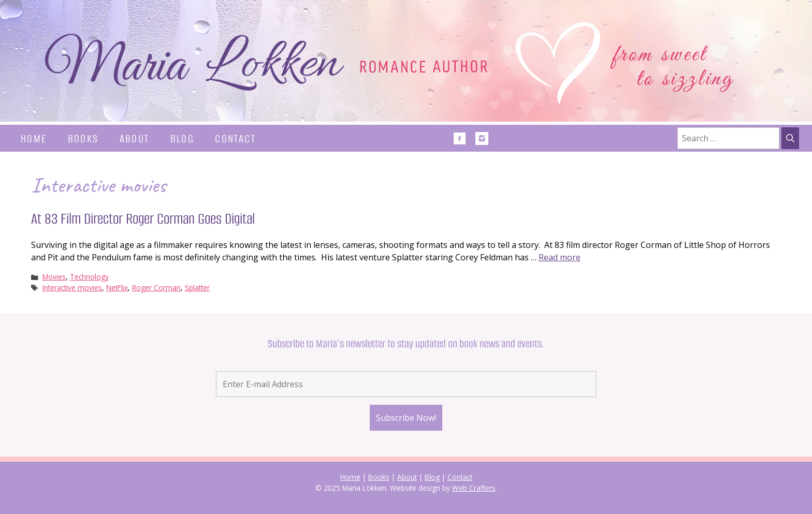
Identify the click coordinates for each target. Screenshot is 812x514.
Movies (54, 277)
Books (83, 138)
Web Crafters (474, 488)
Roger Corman (156, 288)
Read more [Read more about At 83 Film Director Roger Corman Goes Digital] (560, 257)
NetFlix (117, 288)
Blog (183, 138)
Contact (235, 138)
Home (34, 138)
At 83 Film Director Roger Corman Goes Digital (143, 219)
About (135, 138)
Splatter (197, 288)
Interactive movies (72, 288)
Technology (89, 277)
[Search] (790, 138)
